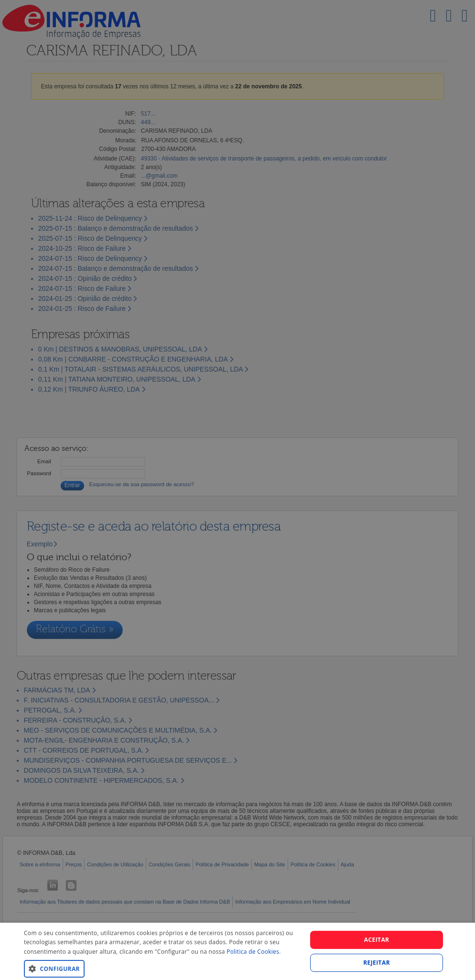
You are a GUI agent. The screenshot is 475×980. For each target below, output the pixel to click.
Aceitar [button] (377, 940)
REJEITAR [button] (377, 963)
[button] (161, 968)
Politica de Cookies (253, 952)
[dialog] (237, 951)
